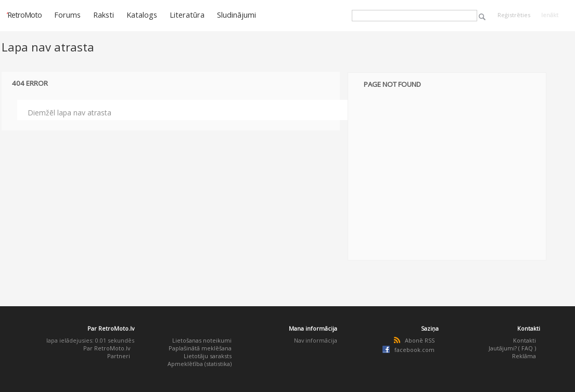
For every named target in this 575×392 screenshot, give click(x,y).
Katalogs (142, 15)
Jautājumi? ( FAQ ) (512, 348)
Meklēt (482, 17)
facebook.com (414, 350)
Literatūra (187, 15)
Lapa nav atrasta (48, 47)
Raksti (104, 15)
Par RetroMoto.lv (107, 348)
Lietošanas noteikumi (202, 340)
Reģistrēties (514, 15)
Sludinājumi (237, 15)
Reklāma (524, 356)
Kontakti (525, 340)
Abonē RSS (420, 340)
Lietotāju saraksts (208, 356)
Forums (67, 15)
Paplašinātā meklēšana (200, 348)
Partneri (119, 356)
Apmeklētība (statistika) (200, 364)
